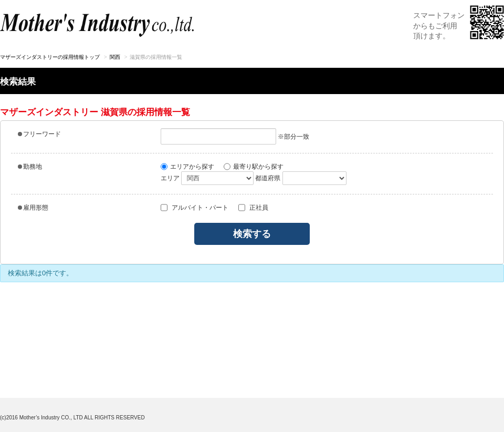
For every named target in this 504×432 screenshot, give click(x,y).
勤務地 (30, 167)
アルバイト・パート (195, 208)
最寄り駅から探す (254, 167)
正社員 (253, 208)
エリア (170, 178)
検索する (252, 234)
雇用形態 (33, 208)
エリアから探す (187, 167)
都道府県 (268, 178)
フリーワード (39, 134)
